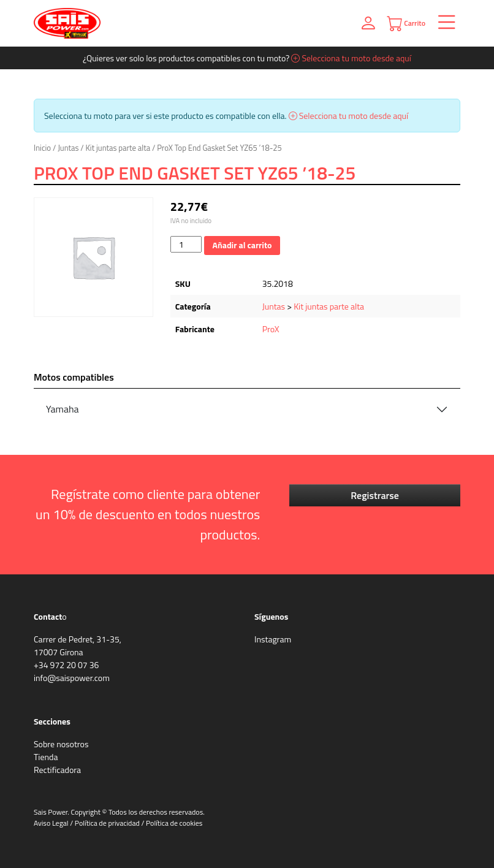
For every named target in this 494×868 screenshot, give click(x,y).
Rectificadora (57, 770)
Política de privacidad (107, 823)
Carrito (406, 24)
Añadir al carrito (242, 245)
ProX (271, 329)
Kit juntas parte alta (118, 148)
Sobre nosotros (61, 744)
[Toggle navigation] (443, 24)
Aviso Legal (51, 823)
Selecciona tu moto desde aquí (351, 58)
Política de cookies (174, 823)
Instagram (273, 639)
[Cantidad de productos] (186, 244)
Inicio (42, 148)
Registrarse (375, 495)
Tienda (46, 757)
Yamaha (63, 409)
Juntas (68, 148)
